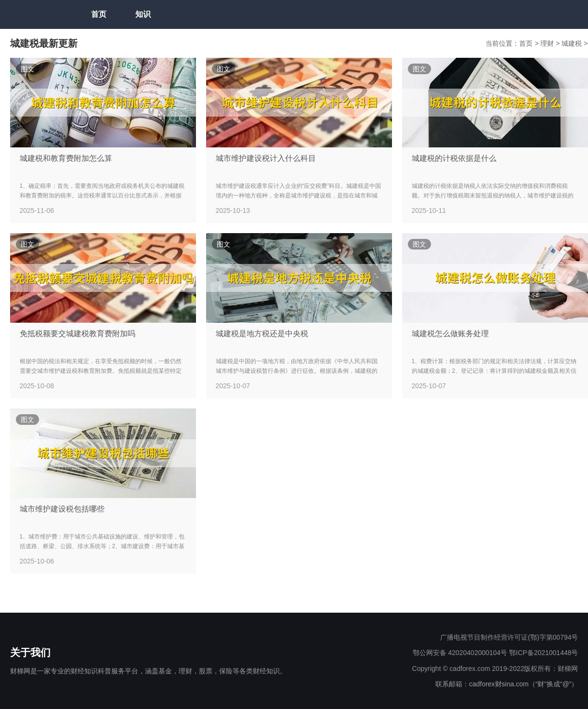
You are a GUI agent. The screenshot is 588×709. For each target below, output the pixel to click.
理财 (548, 43)
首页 (99, 14)
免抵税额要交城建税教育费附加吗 (78, 334)
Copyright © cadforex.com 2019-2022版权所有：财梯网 (495, 669)
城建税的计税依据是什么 (454, 158)
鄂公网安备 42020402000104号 (460, 653)
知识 (143, 14)
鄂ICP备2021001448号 (543, 653)
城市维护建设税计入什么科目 (266, 158)
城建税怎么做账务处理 (450, 334)
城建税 (573, 43)
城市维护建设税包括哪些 (62, 509)
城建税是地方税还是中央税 (262, 334)
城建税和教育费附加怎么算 (66, 158)
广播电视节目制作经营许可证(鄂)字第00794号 (509, 637)
